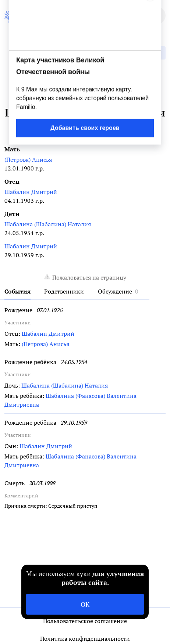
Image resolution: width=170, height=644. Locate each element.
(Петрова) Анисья (28, 159)
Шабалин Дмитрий (31, 192)
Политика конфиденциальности (85, 638)
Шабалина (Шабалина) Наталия (48, 224)
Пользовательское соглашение (85, 621)
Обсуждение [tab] (115, 291)
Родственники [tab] (64, 291)
